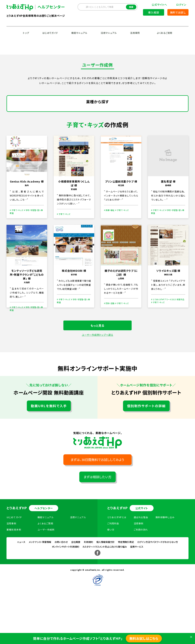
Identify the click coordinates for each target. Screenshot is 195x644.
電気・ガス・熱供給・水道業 (64, 112)
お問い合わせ (61, 585)
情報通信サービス (97, 112)
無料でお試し (178, 12)
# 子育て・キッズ (16, 253)
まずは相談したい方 (98, 520)
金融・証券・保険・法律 (110, 129)
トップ (26, 33)
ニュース (21, 585)
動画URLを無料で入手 (49, 449)
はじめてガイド (50, 33)
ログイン (181, 5)
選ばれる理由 (141, 560)
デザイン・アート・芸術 (58, 129)
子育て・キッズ (25, 138)
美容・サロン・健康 (147, 121)
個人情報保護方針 (105, 585)
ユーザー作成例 (46, 573)
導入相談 (153, 12)
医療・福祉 (47, 138)
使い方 (111, 573)
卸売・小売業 (145, 112)
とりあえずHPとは (117, 560)
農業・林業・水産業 (27, 129)
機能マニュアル (79, 33)
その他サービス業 (71, 138)
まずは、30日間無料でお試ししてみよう (97, 503)
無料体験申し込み (165, 560)
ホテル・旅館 (73, 121)
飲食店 (92, 121)
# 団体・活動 (109, 346)
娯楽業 (108, 121)
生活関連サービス (94, 146)
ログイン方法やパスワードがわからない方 (158, 585)
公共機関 (84, 129)
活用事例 (135, 33)
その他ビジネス (123, 138)
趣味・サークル (97, 138)
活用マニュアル (109, 33)
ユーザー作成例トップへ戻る (97, 378)
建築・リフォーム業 (65, 146)
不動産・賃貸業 (25, 121)
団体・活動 (155, 129)
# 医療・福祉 (109, 253)
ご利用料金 (113, 566)
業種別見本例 (14, 573)
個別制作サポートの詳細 (146, 449)
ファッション (168, 112)
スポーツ (136, 129)
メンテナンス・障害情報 (40, 585)
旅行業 (125, 121)
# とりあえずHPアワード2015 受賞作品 (168, 342)
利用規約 (88, 585)
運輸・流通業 (123, 112)
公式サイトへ (159, 5)
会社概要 (76, 585)
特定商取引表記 (126, 585)
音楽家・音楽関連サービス (31, 146)
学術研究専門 (50, 121)
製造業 (37, 112)
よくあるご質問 (165, 33)
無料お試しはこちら (144, 638)
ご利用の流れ (141, 573)
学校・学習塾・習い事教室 (154, 138)
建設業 (21, 112)
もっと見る (98, 368)
